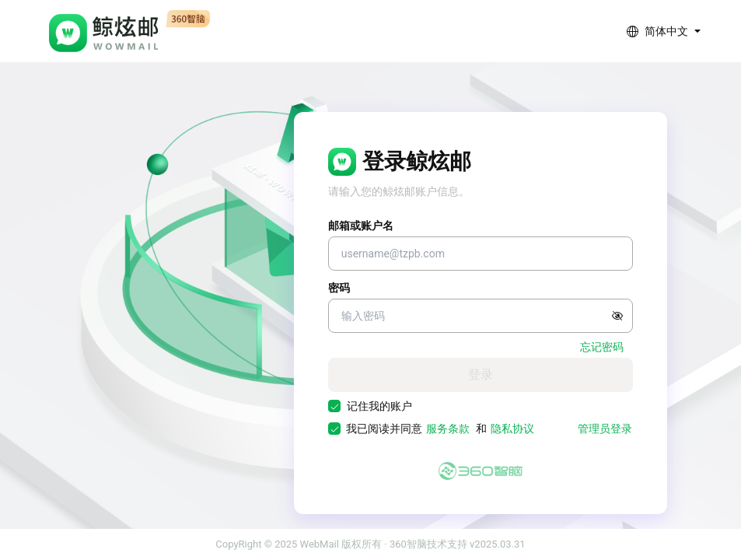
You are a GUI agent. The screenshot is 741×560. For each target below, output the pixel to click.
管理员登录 (605, 429)
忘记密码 (602, 347)
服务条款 (448, 429)
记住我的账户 (379, 406)
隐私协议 (512, 429)
